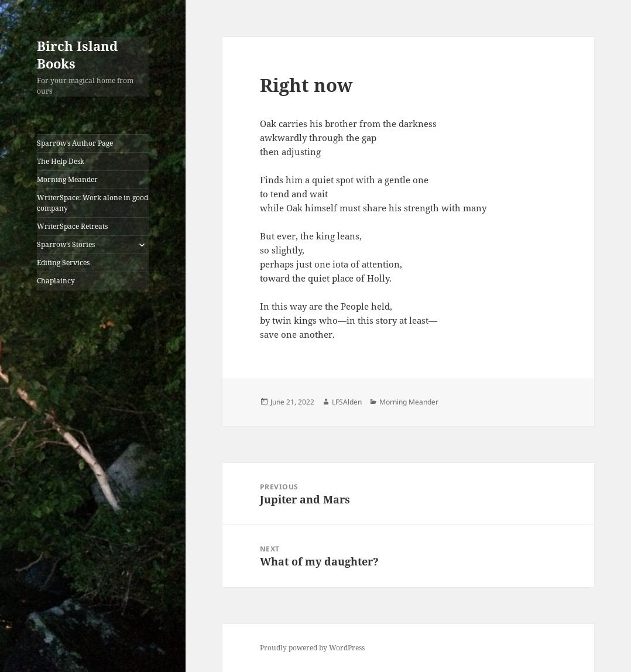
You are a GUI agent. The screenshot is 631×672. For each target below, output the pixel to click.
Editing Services (63, 263)
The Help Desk (61, 161)
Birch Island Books (77, 54)
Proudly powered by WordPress (312, 648)
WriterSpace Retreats (72, 226)
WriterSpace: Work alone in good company (92, 203)
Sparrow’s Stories (66, 244)
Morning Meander (67, 179)
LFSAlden (347, 402)
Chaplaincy (56, 281)
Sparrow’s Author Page (75, 143)
